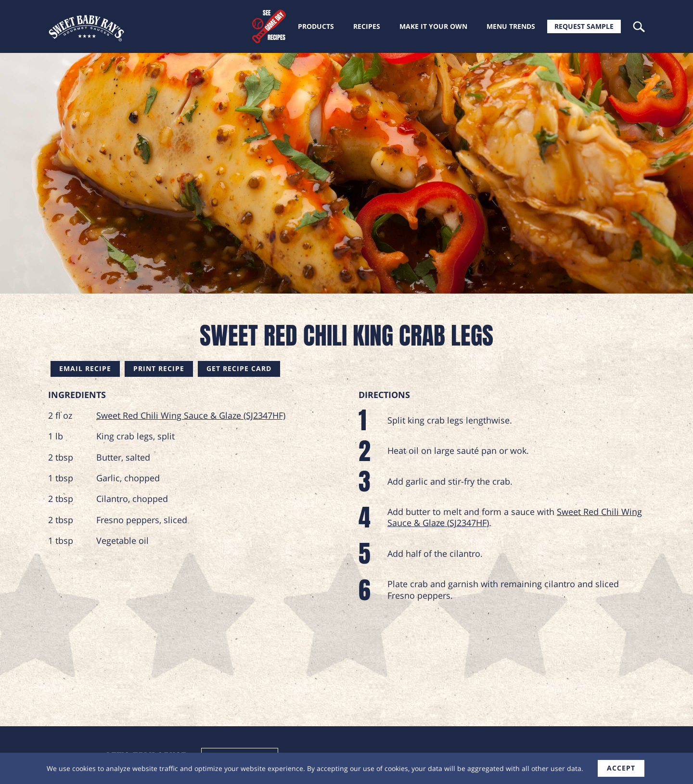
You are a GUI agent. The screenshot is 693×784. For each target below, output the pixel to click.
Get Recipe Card (239, 368)
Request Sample (584, 26)
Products (316, 26)
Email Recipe (85, 368)
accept (621, 768)
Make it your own (433, 26)
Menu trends (511, 26)
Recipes (367, 26)
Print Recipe (159, 368)
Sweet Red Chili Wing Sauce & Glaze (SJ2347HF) (191, 415)
